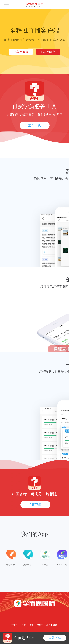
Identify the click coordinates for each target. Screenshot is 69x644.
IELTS (24, 625)
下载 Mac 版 (48, 52)
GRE (31, 625)
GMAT (40, 625)
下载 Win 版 (21, 52)
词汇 (48, 625)
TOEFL (15, 625)
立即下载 (34, 125)
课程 (55, 625)
